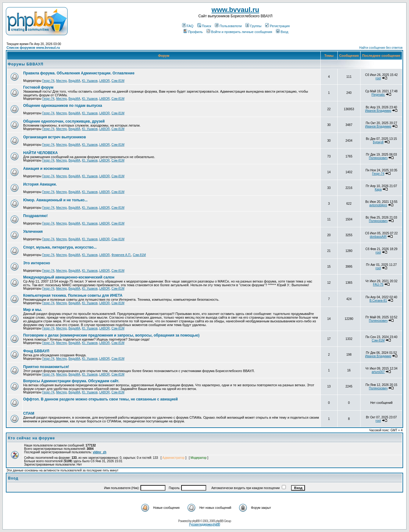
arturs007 (378, 372)
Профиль (193, 32)
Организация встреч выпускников (54, 137)
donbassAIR (378, 237)
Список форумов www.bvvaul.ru (33, 48)
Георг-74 (48, 81)
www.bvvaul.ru (235, 10)
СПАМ (29, 413)
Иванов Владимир (378, 111)
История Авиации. (40, 184)
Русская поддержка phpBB (204, 524)
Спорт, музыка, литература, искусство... (60, 247)
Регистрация (277, 26)
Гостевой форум (38, 87)
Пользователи (228, 26)
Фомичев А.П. (121, 255)
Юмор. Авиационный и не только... (55, 200)
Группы (253, 26)
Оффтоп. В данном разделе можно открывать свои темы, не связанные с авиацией (100, 399)
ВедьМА (74, 81)
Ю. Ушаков (90, 81)
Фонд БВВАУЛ (36, 351)
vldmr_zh (100, 452)
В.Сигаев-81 (378, 301)
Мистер (62, 81)
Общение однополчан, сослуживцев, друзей (64, 121)
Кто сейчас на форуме (31, 438)
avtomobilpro (378, 205)
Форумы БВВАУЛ (26, 64)
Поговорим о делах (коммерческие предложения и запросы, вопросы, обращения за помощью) (111, 335)
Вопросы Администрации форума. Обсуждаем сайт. (71, 381)
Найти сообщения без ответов (381, 48)
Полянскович (378, 158)
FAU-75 (378, 285)
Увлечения (33, 232)
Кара (378, 189)
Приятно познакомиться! (46, 367)
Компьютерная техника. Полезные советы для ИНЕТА (73, 295)
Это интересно (37, 263)
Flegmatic (378, 95)
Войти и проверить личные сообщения (239, 32)
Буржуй (378, 142)
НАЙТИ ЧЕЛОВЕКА (40, 153)
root (378, 78)
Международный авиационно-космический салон (69, 277)
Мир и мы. (33, 310)
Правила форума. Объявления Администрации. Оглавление (79, 73)
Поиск (204, 26)
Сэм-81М (118, 81)
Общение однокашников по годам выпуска (63, 106)
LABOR (105, 81)
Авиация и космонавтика (46, 169)
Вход (282, 32)
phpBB (196, 521)
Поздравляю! (35, 216)
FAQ (188, 26)
